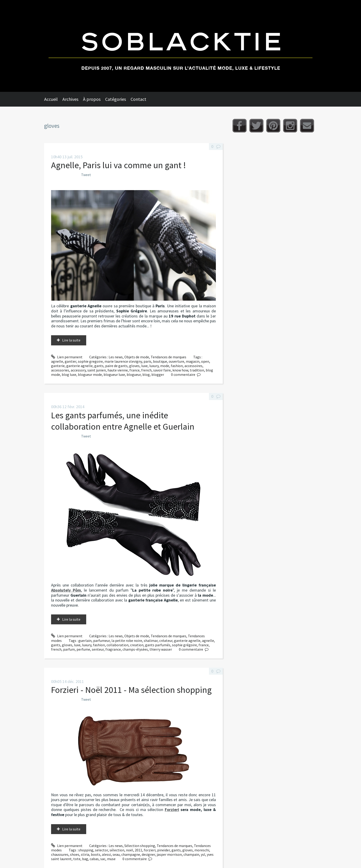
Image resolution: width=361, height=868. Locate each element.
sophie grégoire (184, 645)
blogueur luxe (114, 374)
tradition (197, 370)
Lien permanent (67, 357)
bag (85, 859)
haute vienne (118, 370)
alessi (106, 854)
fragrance (113, 649)
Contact (138, 99)
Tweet (86, 175)
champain (191, 854)
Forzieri (172, 810)
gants (99, 366)
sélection (117, 850)
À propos (92, 99)
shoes (75, 854)
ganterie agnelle (80, 366)
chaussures (60, 854)
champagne (131, 854)
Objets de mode (137, 357)
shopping (86, 850)
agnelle (57, 361)
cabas (94, 859)
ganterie (58, 366)
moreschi (202, 850)
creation (137, 645)
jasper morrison (169, 854)
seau (116, 854)
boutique (160, 361)
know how (180, 370)
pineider (164, 850)
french (146, 370)
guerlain (85, 641)
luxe (144, 366)
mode (165, 366)
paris (147, 361)
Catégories (116, 99)
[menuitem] (53, 99)
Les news (116, 357)
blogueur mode (90, 374)
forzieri (150, 850)
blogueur (134, 374)
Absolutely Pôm (66, 590)
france (135, 370)
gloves (134, 366)
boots (96, 854)
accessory (78, 370)
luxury (154, 366)
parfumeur (101, 641)
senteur (98, 649)
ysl (203, 854)
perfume (83, 649)
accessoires (193, 366)
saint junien (97, 370)
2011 (138, 850)
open (205, 361)
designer (148, 854)
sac (103, 859)
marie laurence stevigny (123, 361)
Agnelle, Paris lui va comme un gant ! (118, 165)
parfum (69, 649)
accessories (60, 370)
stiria (85, 854)
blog (146, 374)
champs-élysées (135, 649)
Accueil (51, 99)
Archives (70, 99)
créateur (166, 641)
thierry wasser (161, 649)
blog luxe (69, 374)
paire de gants (116, 366)
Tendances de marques (168, 357)
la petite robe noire (127, 641)
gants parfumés (158, 645)
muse (111, 859)
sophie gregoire (90, 361)
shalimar (151, 641)
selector (101, 850)
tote (77, 859)
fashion (177, 366)
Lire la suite (71, 340)
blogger (158, 374)
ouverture (176, 361)
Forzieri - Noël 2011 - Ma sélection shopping (131, 690)
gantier (70, 361)
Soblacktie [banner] (180, 46)
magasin (193, 361)
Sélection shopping (140, 846)
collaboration (118, 645)
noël (130, 850)
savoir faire (162, 370)
